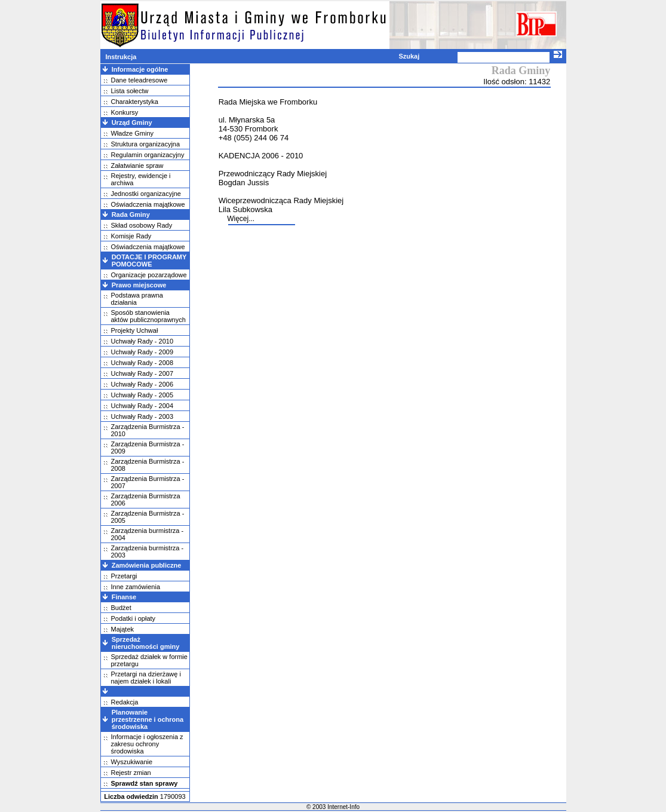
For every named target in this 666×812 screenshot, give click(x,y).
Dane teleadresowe (139, 80)
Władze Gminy (133, 133)
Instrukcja (121, 57)
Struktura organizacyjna (146, 144)
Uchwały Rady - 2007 (142, 373)
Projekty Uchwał (135, 330)
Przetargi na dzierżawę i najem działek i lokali (146, 678)
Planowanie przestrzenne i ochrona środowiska (148, 719)
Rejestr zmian (131, 773)
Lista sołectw (130, 91)
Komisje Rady (131, 236)
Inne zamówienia (136, 587)
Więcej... (241, 219)
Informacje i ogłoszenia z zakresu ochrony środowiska (147, 744)
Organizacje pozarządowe (149, 275)
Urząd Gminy (132, 122)
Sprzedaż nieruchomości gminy (146, 643)
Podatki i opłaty (133, 618)
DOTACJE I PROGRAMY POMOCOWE (149, 261)
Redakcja (125, 702)
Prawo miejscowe (139, 285)
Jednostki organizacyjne (146, 194)
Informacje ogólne (140, 69)
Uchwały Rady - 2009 (142, 352)
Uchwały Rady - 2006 (142, 384)
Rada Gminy (131, 215)
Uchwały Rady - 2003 (142, 416)
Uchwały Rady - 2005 (142, 395)
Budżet (121, 608)
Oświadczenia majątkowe (148, 204)
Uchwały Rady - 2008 (142, 363)
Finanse (124, 597)
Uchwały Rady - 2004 (142, 406)
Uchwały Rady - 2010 (142, 341)
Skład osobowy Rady (142, 225)
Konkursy (125, 112)
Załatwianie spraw (137, 166)
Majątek (123, 629)
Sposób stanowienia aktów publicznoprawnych (148, 316)
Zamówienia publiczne (147, 565)
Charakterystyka (135, 102)
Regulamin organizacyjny (148, 155)
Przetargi (124, 576)
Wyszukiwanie (132, 762)
